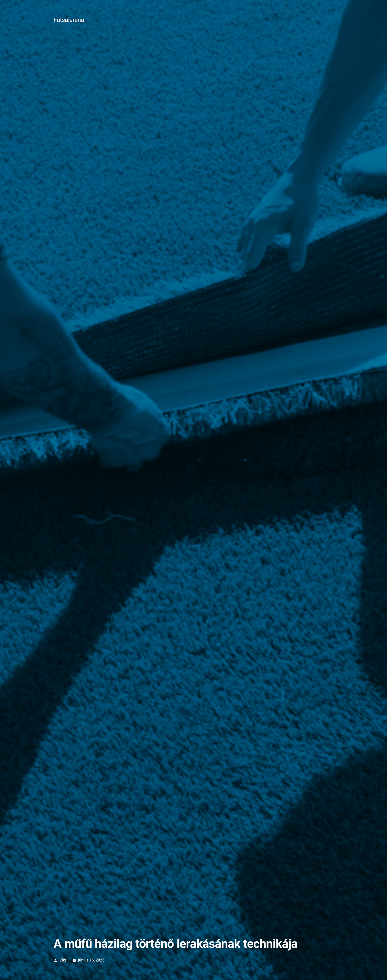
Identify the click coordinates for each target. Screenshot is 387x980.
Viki (63, 960)
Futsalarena (69, 20)
